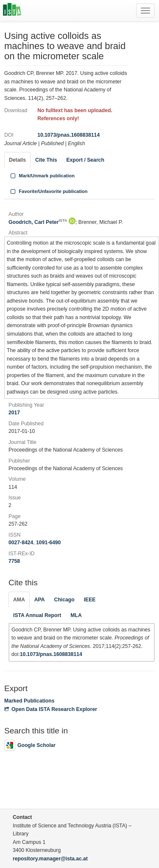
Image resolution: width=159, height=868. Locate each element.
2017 (14, 413)
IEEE (90, 600)
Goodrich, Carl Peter (38, 222)
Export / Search (85, 160)
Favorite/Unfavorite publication (48, 191)
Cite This (46, 160)
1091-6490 (48, 543)
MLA (76, 615)
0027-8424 (21, 543)
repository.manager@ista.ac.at (50, 859)
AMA (19, 600)
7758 (14, 561)
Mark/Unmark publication (42, 176)
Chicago (64, 600)
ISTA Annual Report (37, 615)
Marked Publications (29, 701)
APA (40, 600)
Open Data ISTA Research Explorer (51, 709)
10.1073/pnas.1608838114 (68, 135)
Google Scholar (30, 745)
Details (17, 160)
